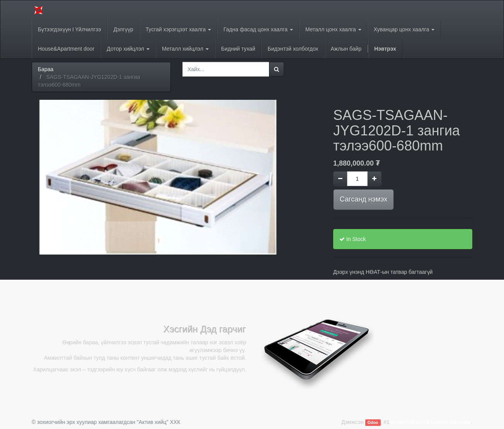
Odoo (373, 422)
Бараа (46, 69)
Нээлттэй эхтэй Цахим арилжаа (431, 422)
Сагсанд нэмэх (364, 199)
